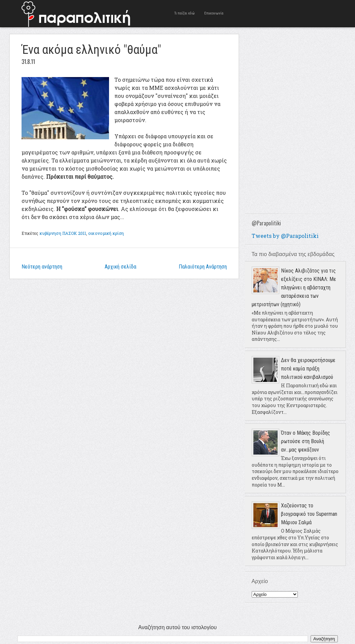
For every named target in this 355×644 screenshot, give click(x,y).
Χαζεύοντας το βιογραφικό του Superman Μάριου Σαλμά (309, 514)
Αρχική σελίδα (120, 267)
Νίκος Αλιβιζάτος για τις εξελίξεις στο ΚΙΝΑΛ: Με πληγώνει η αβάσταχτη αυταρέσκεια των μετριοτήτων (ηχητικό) (294, 288)
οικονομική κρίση (106, 233)
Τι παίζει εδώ (185, 13)
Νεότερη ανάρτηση (42, 267)
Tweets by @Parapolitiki (285, 236)
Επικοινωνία (214, 13)
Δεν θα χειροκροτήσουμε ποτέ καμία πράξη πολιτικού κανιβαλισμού (308, 369)
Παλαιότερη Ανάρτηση (203, 267)
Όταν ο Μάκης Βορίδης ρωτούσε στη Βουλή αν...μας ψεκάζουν (306, 441)
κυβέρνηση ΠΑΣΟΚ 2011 (63, 233)
